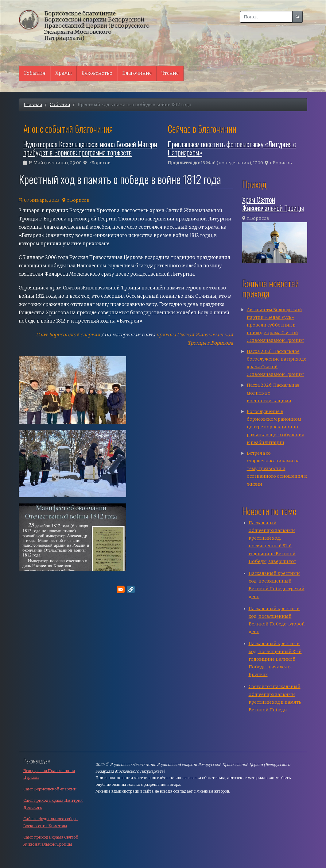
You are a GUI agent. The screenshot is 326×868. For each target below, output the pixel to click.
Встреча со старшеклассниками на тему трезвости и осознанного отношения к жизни (277, 469)
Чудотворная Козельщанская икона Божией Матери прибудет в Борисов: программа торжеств (90, 148)
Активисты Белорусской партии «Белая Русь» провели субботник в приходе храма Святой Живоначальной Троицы (275, 325)
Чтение (170, 73)
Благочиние (137, 73)
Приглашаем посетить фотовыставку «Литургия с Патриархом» (232, 148)
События (35, 73)
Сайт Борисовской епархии (68, 335)
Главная (33, 105)
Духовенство (97, 73)
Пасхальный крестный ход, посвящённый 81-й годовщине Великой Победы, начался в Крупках (275, 659)
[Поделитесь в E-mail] (121, 589)
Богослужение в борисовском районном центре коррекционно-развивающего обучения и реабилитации (276, 427)
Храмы (64, 73)
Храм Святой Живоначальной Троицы (273, 203)
